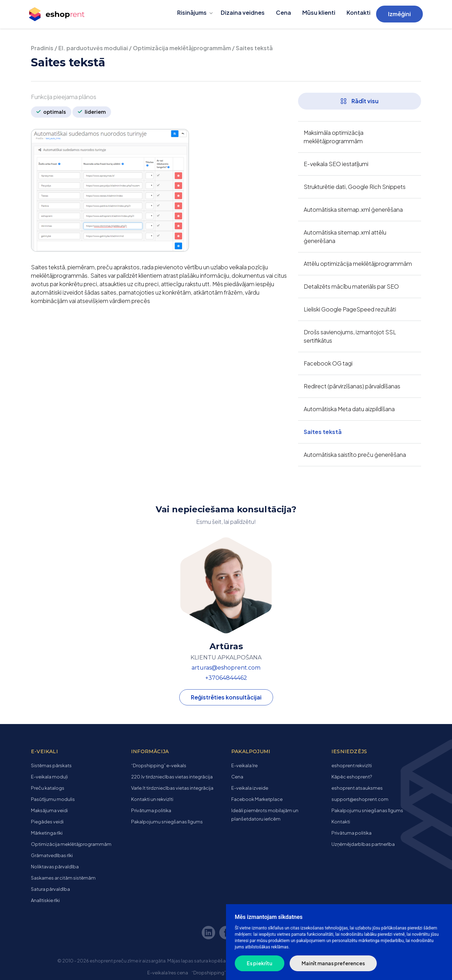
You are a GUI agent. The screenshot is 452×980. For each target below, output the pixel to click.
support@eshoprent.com (360, 799)
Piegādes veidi (47, 822)
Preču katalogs (48, 788)
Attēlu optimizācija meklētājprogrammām (358, 264)
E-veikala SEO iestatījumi (336, 164)
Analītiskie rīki (45, 900)
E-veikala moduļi (49, 777)
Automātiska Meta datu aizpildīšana (349, 409)
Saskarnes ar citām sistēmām (63, 878)
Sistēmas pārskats (51, 765)
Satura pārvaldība (50, 889)
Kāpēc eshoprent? (352, 777)
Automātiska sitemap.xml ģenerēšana (353, 209)
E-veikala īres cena (168, 973)
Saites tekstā (323, 432)
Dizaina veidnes (243, 12)
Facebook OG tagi (328, 363)
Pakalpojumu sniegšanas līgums (167, 822)
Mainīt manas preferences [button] (333, 963)
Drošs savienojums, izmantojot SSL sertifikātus (350, 336)
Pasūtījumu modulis (53, 799)
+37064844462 (226, 678)
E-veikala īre (244, 765)
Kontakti (359, 12)
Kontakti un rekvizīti (152, 799)
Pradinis (42, 48)
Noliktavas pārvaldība (55, 867)
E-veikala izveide (250, 788)
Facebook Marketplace (257, 799)
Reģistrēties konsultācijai (226, 697)
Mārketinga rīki (47, 833)
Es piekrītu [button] (260, 963)
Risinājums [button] (192, 12)
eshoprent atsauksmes (357, 788)
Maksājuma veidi (49, 810)
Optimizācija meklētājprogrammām (182, 48)
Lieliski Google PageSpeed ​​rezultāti (350, 309)
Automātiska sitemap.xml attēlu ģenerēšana (345, 236)
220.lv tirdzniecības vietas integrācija (172, 777)
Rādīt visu (360, 101)
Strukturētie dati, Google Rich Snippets (355, 187)
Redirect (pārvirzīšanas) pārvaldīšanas (352, 386)
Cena (283, 12)
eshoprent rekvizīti (352, 765)
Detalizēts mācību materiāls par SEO (351, 286)
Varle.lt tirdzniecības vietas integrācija (172, 788)
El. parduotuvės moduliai (93, 48)
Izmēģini (399, 14)
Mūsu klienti (319, 12)
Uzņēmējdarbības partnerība (363, 844)
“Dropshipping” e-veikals (159, 765)
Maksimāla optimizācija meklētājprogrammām (334, 137)
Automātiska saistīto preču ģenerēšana (355, 455)
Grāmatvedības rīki (52, 855)
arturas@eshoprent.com (226, 668)
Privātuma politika (151, 810)
